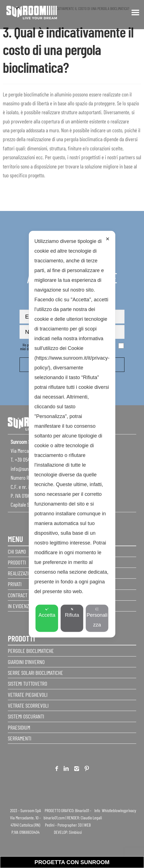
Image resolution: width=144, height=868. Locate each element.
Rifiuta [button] (72, 612)
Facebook (57, 769)
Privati (15, 584)
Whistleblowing (113, 810)
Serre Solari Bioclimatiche (35, 673)
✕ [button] (108, 239)
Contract (18, 595)
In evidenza (20, 606)
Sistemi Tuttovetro (27, 683)
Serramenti (20, 738)
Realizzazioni (21, 573)
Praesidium (19, 727)
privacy (131, 810)
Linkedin (66, 769)
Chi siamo (17, 551)
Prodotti (17, 562)
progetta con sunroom (72, 862)
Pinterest (87, 769)
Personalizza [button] (97, 617)
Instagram (77, 769)
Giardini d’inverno (26, 662)
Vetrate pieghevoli (28, 695)
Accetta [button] (47, 612)
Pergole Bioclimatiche (31, 651)
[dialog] (72, 434)
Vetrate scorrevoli (28, 705)
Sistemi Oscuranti (26, 716)
